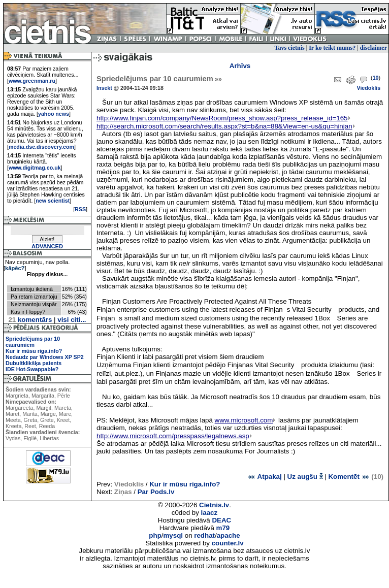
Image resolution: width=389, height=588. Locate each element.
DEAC (221, 520)
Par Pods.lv (156, 492)
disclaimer (374, 48)
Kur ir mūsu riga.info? (34, 351)
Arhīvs (240, 66)
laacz (209, 513)
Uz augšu (305, 477)
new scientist (53, 201)
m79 (223, 528)
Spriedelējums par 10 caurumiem (33, 342)
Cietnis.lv (214, 505)
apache (229, 535)
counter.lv (228, 543)
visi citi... (72, 320)
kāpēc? (15, 268)
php (155, 535)
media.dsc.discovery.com (41, 147)
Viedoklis (368, 88)
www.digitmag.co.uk (35, 168)
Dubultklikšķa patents (34, 363)
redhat (204, 535)
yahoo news (54, 114)
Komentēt (349, 477)
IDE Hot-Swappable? (32, 369)
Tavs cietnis (290, 48)
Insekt (104, 88)
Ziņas (123, 492)
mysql (173, 535)
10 (376, 78)
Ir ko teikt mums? (332, 48)
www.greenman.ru (32, 81)
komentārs (30, 320)
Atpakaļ (264, 477)
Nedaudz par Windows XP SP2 (45, 357)
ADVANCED (47, 246)
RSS (80, 209)
